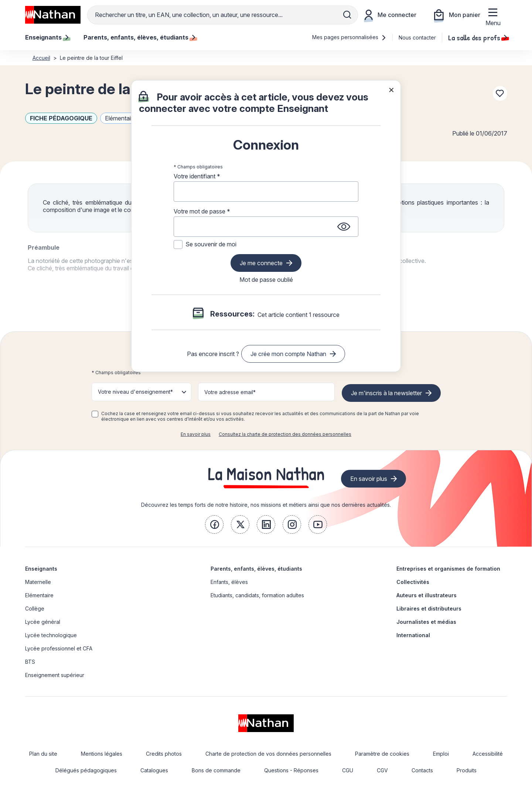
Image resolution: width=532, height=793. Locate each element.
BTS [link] (30, 662)
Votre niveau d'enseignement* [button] (135, 392)
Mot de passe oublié (266, 280)
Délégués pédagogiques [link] (86, 770)
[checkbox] (95, 414)
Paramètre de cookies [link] (382, 754)
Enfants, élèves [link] (229, 582)
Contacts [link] (422, 770)
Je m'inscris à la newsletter (386, 393)
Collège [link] (35, 609)
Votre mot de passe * (202, 211)
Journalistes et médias (426, 622)
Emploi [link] (441, 754)
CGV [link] (382, 770)
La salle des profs (478, 37)
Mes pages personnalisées (349, 37)
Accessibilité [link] (488, 754)
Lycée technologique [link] (51, 635)
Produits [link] (467, 770)
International (413, 635)
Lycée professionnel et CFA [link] (59, 648)
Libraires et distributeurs (429, 609)
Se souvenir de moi (211, 244)
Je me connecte (261, 263)
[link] (214, 524)
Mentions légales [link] (102, 754)
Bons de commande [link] (216, 770)
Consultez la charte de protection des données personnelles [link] (285, 434)
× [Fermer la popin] (391, 89)
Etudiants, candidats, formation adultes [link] (257, 595)
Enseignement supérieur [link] (55, 675)
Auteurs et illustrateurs (427, 595)
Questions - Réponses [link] (291, 770)
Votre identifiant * (197, 176)
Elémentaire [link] (39, 595)
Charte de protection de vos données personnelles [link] (268, 754)
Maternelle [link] (38, 582)
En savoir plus (196, 434)
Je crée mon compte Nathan (288, 354)
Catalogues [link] (154, 770)
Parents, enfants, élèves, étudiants (256, 569)
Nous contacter (417, 37)
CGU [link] (348, 770)
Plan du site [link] (43, 754)
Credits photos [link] (164, 754)
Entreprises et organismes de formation (448, 569)
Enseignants (41, 569)
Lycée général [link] (43, 622)
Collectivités (413, 582)
